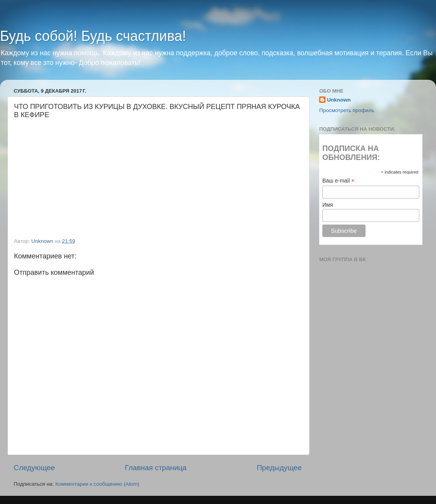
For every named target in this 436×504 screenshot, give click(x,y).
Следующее (34, 468)
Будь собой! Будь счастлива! (93, 36)
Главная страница (156, 468)
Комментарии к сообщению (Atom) (97, 484)
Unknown (339, 100)
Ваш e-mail (338, 181)
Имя (328, 205)
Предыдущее (279, 468)
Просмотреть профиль (347, 110)
